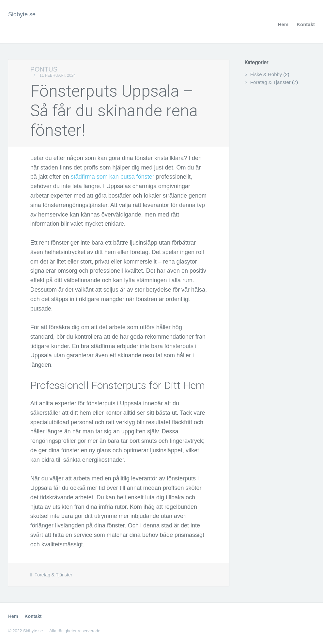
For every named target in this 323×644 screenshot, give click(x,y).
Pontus (44, 69)
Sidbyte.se (22, 14)
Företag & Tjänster (54, 575)
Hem (283, 24)
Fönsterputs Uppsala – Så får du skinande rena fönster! (114, 111)
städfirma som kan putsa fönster (113, 177)
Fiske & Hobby (266, 74)
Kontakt (306, 24)
